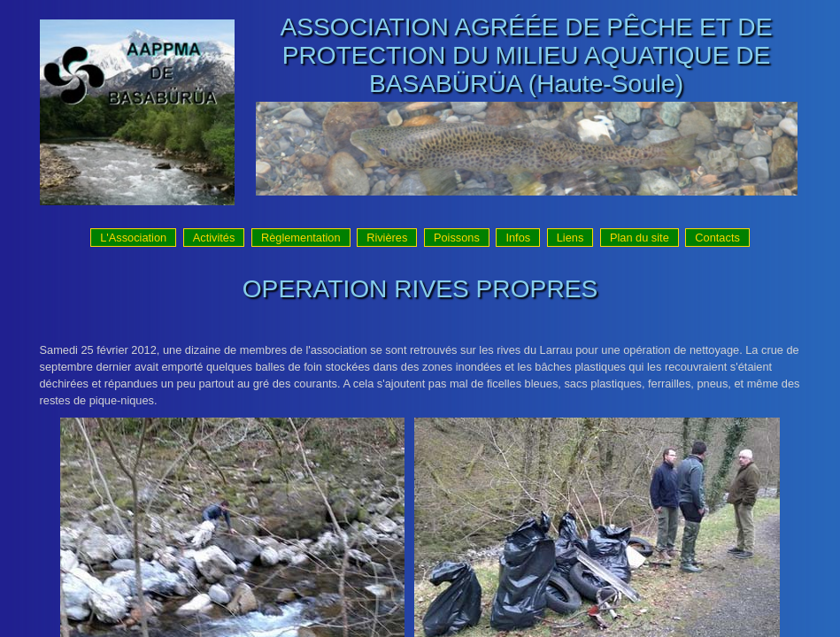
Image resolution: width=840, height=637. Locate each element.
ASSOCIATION (365, 27)
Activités (214, 238)
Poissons (457, 238)
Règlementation (301, 238)
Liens (570, 238)
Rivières (387, 238)
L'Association (133, 238)
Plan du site (640, 238)
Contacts (717, 238)
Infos (518, 238)
